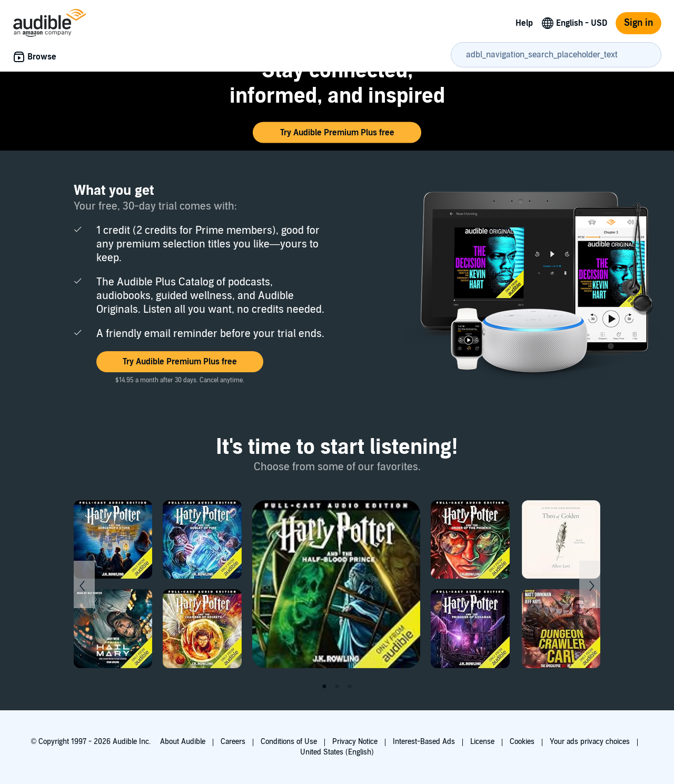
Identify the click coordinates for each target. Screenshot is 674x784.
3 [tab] (350, 687)
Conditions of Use (289, 742)
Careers (233, 742)
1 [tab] (324, 687)
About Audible (183, 742)
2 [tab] (337, 687)
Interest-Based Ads (424, 742)
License (482, 742)
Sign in (638, 23)
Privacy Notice (355, 742)
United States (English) (337, 752)
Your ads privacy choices (590, 742)
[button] (337, 133)
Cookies (522, 742)
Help (524, 23)
